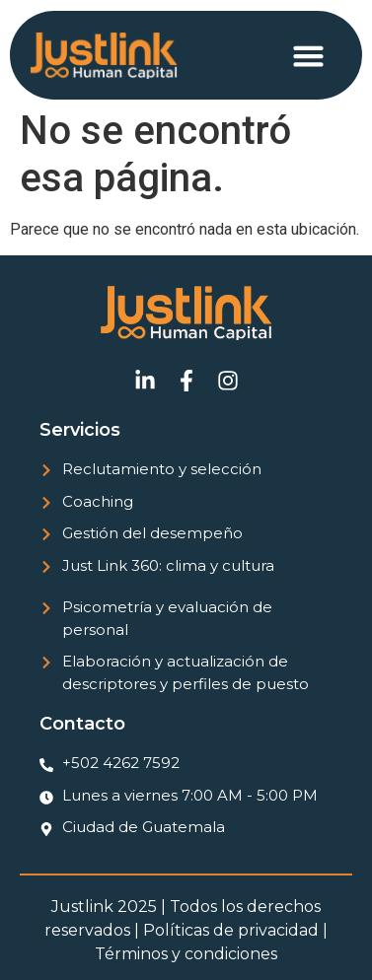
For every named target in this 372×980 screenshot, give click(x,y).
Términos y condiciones (186, 954)
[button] (309, 55)
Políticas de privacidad (231, 930)
